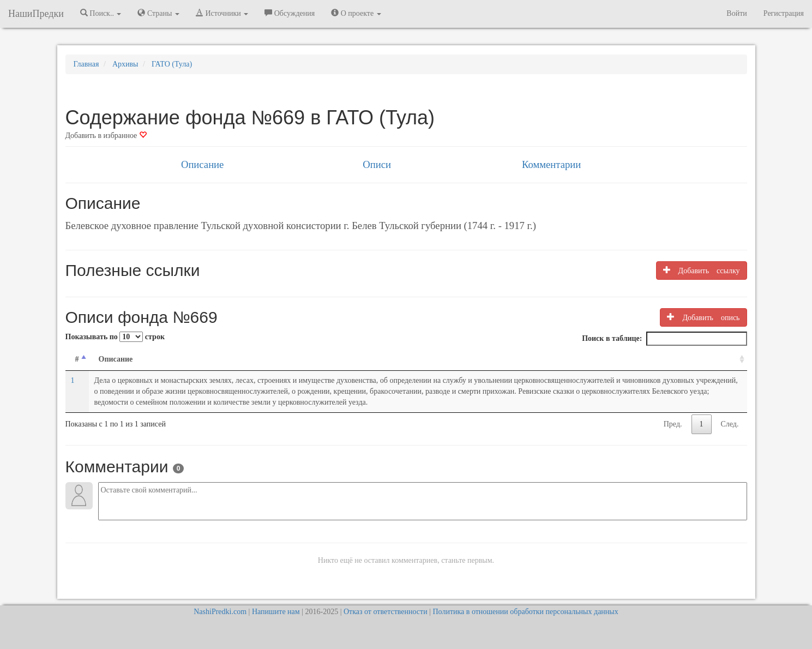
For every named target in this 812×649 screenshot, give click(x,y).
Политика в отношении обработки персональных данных (525, 612)
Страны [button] (158, 13)
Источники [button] (222, 13)
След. (730, 424)
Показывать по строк (115, 337)
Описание (202, 164)
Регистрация (784, 13)
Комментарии (551, 164)
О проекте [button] (356, 13)
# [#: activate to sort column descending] (77, 359)
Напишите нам (276, 612)
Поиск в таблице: (664, 339)
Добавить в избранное (106, 136)
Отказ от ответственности (386, 612)
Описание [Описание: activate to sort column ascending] (116, 359)
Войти (736, 13)
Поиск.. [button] (101, 13)
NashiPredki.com (220, 612)
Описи (377, 164)
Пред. (673, 424)
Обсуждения (290, 13)
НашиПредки (36, 14)
